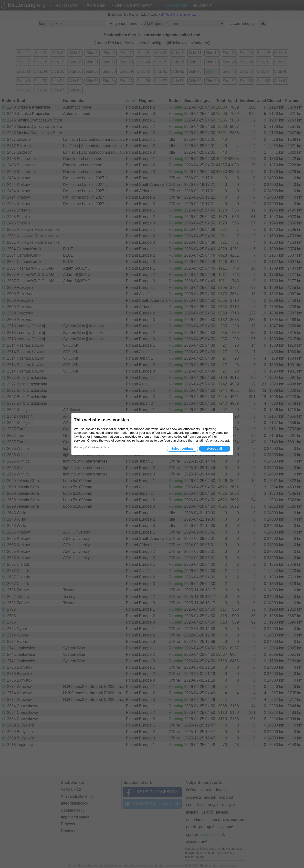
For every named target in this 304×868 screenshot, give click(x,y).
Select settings (182, 449)
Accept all (215, 449)
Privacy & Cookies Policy (92, 447)
